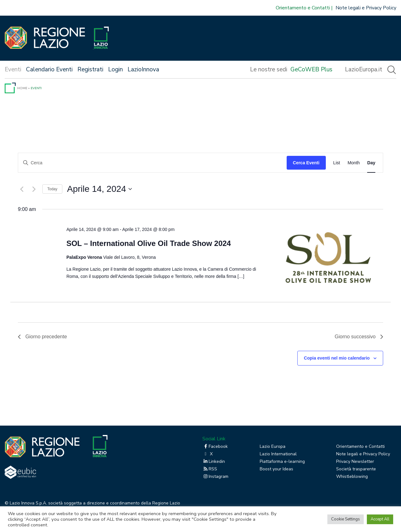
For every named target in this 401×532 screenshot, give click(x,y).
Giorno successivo (359, 337)
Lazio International (278, 454)
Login (115, 69)
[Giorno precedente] (22, 189)
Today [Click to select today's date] (52, 189)
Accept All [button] (380, 519)
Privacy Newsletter (355, 461)
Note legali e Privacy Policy (366, 8)
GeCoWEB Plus (311, 69)
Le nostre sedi (269, 69)
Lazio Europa (273, 446)
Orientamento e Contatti (303, 8)
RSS (210, 469)
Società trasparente (356, 469)
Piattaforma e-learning (282, 461)
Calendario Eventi (49, 69)
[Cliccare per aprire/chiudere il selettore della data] (99, 189)
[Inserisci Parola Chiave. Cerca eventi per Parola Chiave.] (152, 163)
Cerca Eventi (306, 163)
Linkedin (214, 461)
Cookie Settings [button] (346, 519)
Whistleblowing (352, 476)
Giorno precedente (42, 337)
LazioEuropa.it (364, 69)
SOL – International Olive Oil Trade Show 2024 (149, 243)
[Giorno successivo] (34, 189)
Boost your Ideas (276, 469)
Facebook (215, 446)
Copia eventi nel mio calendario (337, 358)
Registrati (90, 69)
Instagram (215, 476)
